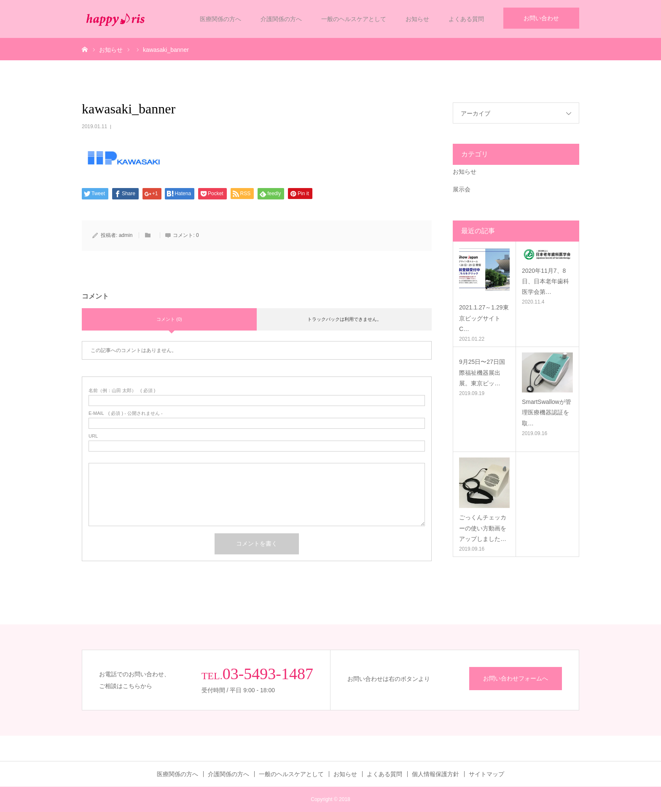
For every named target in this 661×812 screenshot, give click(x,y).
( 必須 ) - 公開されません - (126, 413)
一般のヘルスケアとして (354, 19)
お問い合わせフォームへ (516, 678)
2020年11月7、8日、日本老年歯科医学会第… (545, 281)
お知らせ (417, 19)
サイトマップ (486, 774)
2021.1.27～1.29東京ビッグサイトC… (484, 318)
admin (126, 235)
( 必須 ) (122, 391)
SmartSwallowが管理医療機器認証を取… (547, 412)
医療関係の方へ (220, 19)
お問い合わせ (541, 18)
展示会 (462, 189)
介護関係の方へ (281, 19)
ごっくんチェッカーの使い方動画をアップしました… (483, 528)
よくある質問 (466, 19)
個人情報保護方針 (435, 774)
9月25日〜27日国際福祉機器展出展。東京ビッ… (482, 372)
